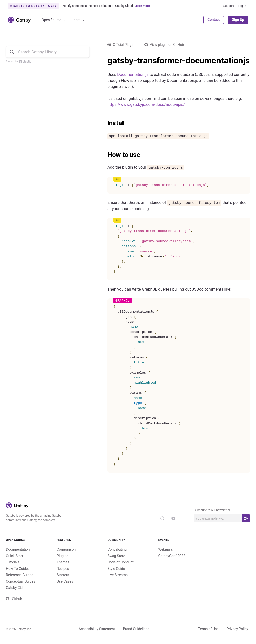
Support (229, 6)
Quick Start (15, 556)
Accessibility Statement (97, 629)
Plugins (62, 556)
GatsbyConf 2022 (172, 556)
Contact (214, 20)
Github (14, 599)
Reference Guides (20, 575)
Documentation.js (133, 75)
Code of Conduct (121, 562)
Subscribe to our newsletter (212, 510)
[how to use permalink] (105, 155)
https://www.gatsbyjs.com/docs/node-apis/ (146, 104)
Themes (63, 562)
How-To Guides (18, 569)
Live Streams (118, 575)
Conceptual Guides (21, 581)
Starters (63, 575)
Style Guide (116, 569)
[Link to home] (19, 20)
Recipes (63, 569)
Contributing (117, 549)
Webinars (166, 549)
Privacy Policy (237, 629)
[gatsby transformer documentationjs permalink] (105, 61)
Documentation (18, 549)
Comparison (66, 549)
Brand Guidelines (136, 629)
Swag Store (116, 556)
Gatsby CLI (14, 588)
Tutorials (13, 562)
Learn (78, 20)
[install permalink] (105, 123)
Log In (242, 6)
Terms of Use (208, 629)
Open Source (54, 20)
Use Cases (65, 581)
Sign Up (238, 20)
